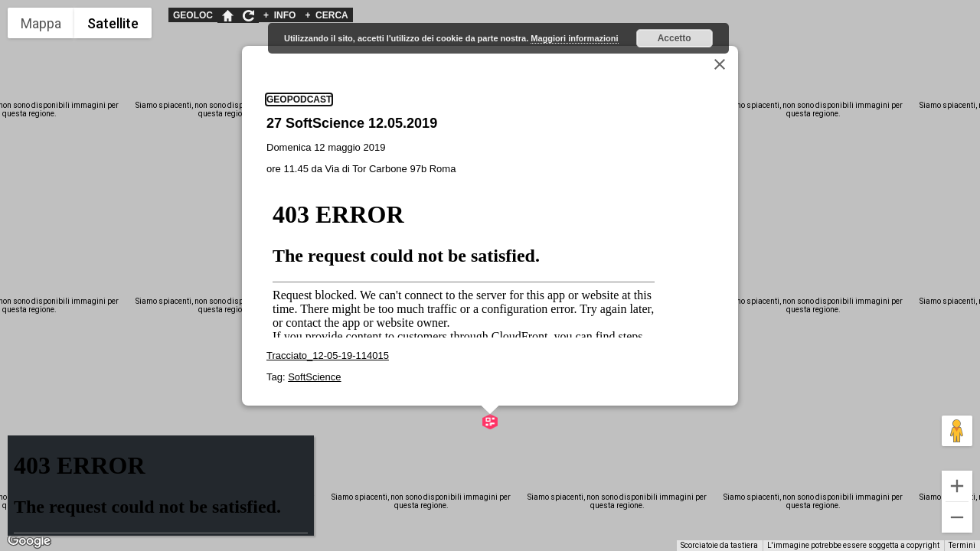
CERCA (326, 15)
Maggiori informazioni (574, 38)
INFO (279, 15)
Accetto (675, 38)
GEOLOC (193, 15)
